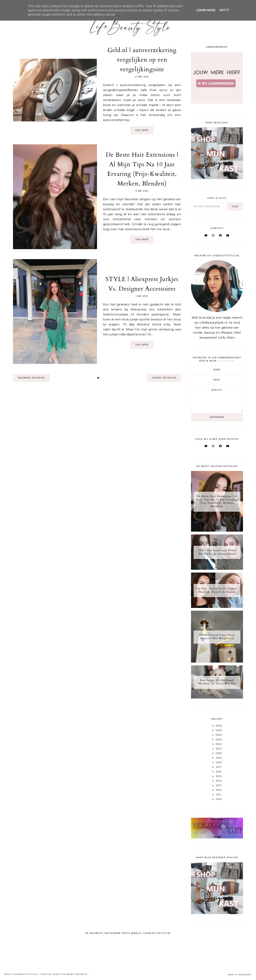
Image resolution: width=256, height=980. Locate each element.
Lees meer (142, 130)
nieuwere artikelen (31, 378)
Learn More (206, 10)
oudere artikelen (164, 378)
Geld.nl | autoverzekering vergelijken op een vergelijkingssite (142, 60)
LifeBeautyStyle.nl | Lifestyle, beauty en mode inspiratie (51, 974)
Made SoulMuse (240, 975)
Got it (224, 10)
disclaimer (226, 361)
